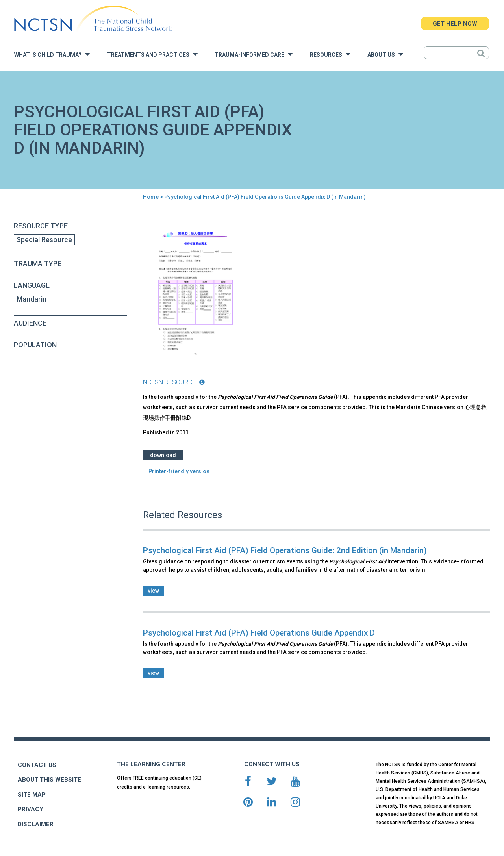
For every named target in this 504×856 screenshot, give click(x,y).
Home (151, 197)
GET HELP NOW (455, 24)
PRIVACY (31, 809)
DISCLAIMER (36, 824)
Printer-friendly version (179, 471)
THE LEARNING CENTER (151, 764)
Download (163, 455)
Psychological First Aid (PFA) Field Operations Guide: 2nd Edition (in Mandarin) (285, 550)
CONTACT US (37, 765)
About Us (385, 54)
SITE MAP (32, 795)
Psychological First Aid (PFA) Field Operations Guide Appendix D (259, 633)
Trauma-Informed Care (254, 54)
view (153, 591)
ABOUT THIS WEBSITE (49, 780)
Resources (330, 54)
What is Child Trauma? (52, 54)
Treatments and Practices (152, 54)
